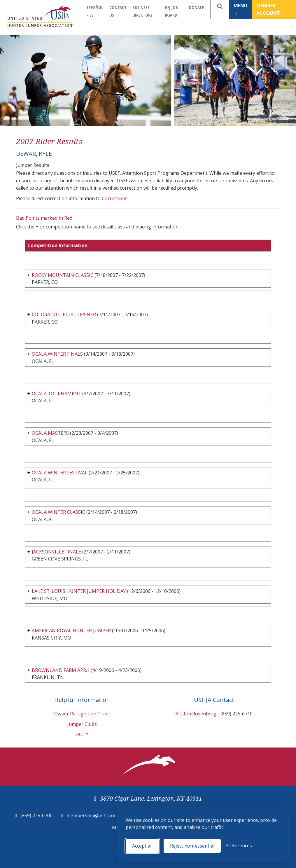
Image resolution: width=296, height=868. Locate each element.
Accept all (142, 846)
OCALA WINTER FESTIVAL (60, 473)
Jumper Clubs (82, 724)
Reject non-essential (192, 846)
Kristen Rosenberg (196, 714)
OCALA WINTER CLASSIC (59, 512)
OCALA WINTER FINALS (57, 354)
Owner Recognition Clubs (82, 714)
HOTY (82, 735)
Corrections (115, 198)
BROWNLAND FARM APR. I (61, 670)
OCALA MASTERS (50, 433)
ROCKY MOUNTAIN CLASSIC (63, 275)
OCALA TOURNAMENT (57, 394)
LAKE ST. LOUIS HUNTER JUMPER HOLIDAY (79, 591)
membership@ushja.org (93, 815)
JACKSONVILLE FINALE (56, 552)
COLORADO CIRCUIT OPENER (64, 315)
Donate (196, 7)
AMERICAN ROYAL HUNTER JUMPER (71, 631)
